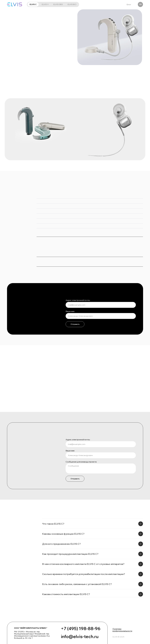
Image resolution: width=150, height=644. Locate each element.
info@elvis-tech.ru (80, 636)
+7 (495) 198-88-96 (81, 628)
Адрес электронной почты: (78, 300)
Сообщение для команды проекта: (81, 462)
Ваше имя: (70, 311)
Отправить (75, 324)
